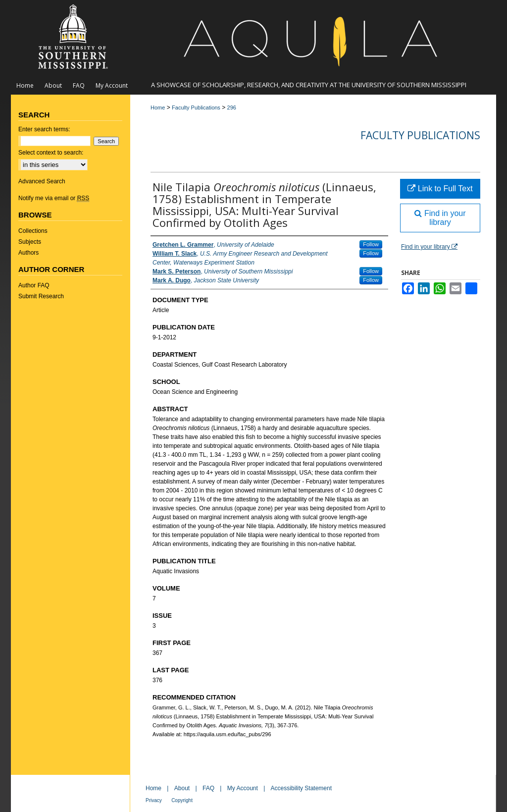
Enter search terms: (44, 129)
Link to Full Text (440, 189)
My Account (243, 788)
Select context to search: (51, 153)
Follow (371, 244)
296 (232, 108)
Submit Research (41, 296)
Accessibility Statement (301, 788)
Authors (28, 253)
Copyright (182, 800)
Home (158, 108)
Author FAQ (34, 285)
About (182, 788)
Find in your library (440, 218)
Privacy (154, 800)
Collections (33, 231)
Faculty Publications (196, 108)
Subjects (30, 242)
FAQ (208, 788)
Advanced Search (42, 181)
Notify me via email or (54, 198)
